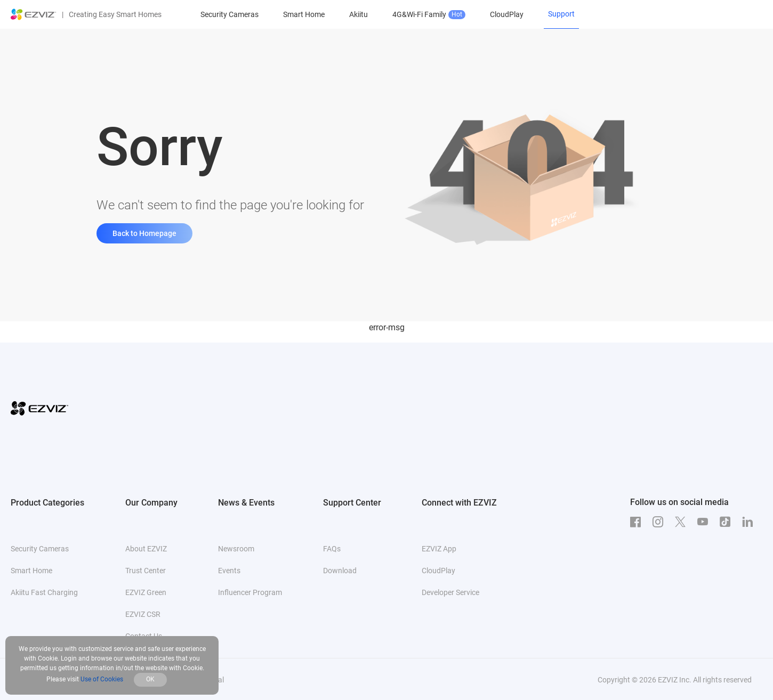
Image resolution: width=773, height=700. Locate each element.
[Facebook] (638, 522)
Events (229, 571)
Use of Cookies (102, 679)
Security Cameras (230, 14)
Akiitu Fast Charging (44, 592)
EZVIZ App (439, 549)
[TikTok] (728, 522)
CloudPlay (507, 14)
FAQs (332, 549)
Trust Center (146, 571)
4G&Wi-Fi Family (429, 15)
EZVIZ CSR (143, 614)
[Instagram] (661, 522)
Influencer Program (250, 592)
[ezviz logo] (34, 14)
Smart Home (304, 14)
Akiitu (359, 14)
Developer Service (450, 592)
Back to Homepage (144, 233)
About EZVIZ (146, 549)
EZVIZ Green (146, 592)
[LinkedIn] (750, 522)
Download (340, 571)
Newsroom (236, 549)
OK (150, 679)
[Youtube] (705, 522)
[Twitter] (683, 522)
